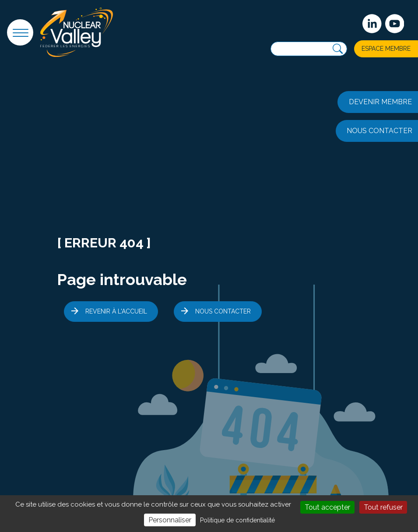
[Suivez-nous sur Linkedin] (372, 24)
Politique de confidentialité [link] (237, 520)
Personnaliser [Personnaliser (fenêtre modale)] (170, 520)
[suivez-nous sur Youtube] (395, 24)
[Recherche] (338, 49)
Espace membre (386, 49)
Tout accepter (327, 507)
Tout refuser (383, 507)
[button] (20, 32)
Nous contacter (223, 311)
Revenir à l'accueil (116, 311)
